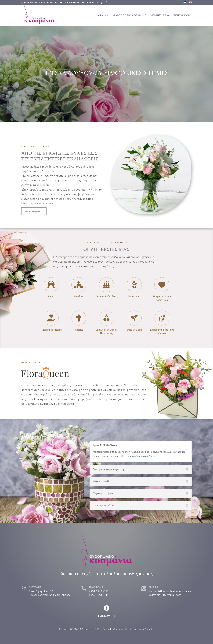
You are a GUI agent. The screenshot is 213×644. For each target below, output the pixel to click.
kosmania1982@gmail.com (165, 595)
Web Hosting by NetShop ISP (139, 629)
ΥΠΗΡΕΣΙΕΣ (158, 16)
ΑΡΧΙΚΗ (103, 16)
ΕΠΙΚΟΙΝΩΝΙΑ (182, 16)
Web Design (103, 629)
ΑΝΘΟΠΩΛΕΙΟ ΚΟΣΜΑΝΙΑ (129, 16)
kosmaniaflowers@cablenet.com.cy (170, 591)
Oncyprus (118, 629)
